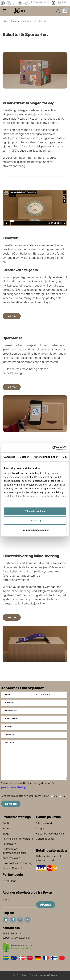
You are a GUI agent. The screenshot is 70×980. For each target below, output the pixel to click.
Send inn (11, 804)
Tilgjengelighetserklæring (17, 863)
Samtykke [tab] (9, 457)
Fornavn (10, 703)
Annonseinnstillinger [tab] (46, 457)
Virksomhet (11, 719)
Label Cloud (9, 881)
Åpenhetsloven (11, 858)
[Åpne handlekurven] (65, 11)
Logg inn (41, 828)
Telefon (9, 735)
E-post (8, 727)
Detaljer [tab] (24, 457)
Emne (7, 695)
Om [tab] (65, 457)
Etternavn (11, 711)
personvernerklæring (13, 787)
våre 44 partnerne (21, 473)
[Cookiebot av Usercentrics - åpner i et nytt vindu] (52, 448)
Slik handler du (45, 823)
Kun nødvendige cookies (35, 530)
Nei (63, 796)
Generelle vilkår (45, 839)
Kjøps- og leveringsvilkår (50, 834)
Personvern (9, 844)
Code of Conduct (12, 868)
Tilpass (35, 520)
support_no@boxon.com (17, 938)
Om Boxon (8, 823)
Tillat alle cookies (35, 511)
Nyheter (7, 828)
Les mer (12, 316)
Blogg (6, 834)
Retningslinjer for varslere (18, 839)
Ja (54, 796)
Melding (9, 743)
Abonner (46, 905)
